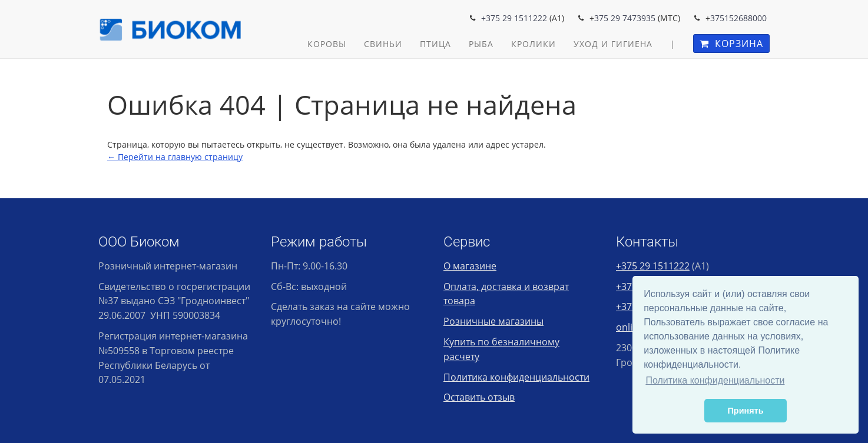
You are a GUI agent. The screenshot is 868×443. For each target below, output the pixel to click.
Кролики (534, 44)
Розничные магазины (493, 321)
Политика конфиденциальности (516, 377)
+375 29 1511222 (514, 18)
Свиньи (383, 44)
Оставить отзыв (479, 397)
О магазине (470, 266)
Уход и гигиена (613, 44)
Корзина (731, 44)
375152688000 (738, 18)
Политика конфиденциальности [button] (715, 380)
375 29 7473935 (625, 18)
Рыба (481, 44)
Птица (435, 44)
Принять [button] (746, 411)
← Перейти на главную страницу (175, 157)
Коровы (327, 44)
